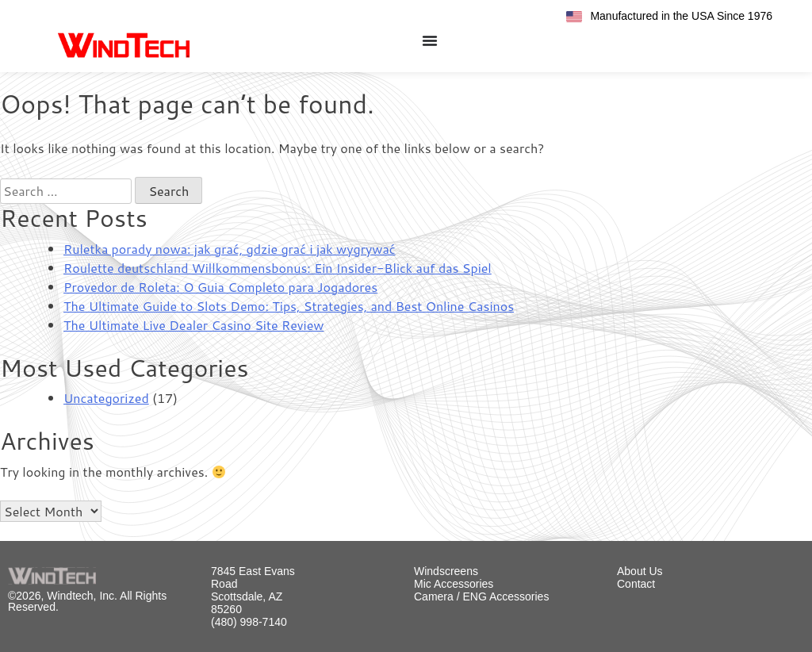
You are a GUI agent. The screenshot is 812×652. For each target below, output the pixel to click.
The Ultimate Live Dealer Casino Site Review (193, 325)
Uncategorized (106, 398)
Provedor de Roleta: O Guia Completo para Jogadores (220, 287)
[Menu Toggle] (430, 40)
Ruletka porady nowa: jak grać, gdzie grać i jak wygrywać (230, 249)
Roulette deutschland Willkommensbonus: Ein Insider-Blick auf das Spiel (278, 268)
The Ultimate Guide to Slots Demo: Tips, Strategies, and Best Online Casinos (289, 306)
